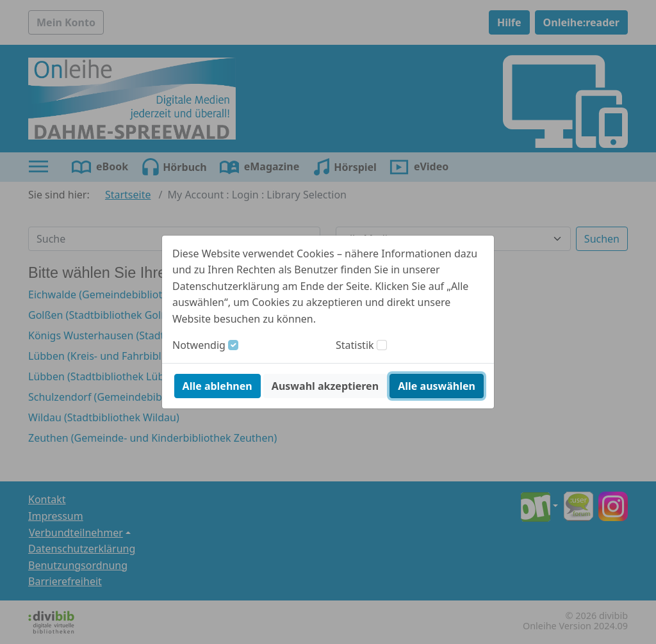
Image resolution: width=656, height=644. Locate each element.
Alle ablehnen (217, 386)
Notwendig (199, 345)
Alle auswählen (437, 386)
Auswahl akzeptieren (325, 386)
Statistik (355, 345)
